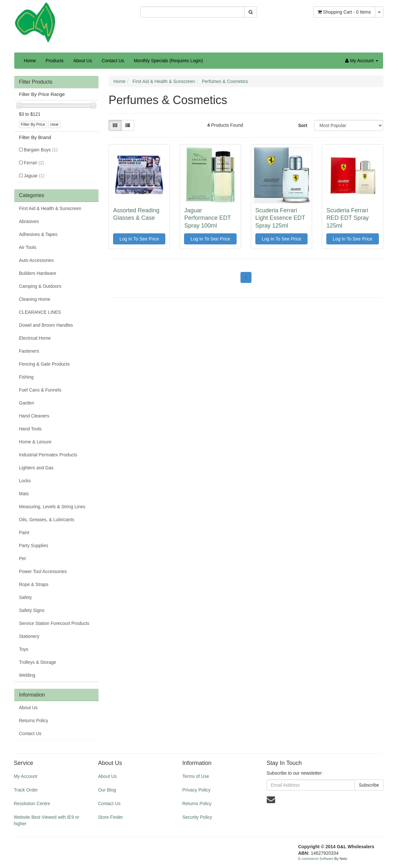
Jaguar (34, 176)
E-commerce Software (316, 859)
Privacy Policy (196, 790)
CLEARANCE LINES (40, 312)
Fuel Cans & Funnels (40, 390)
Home (30, 61)
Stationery (29, 636)
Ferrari (34, 163)
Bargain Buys (41, 150)
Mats (24, 494)
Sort (303, 125)
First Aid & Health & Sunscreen (50, 208)
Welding (27, 675)
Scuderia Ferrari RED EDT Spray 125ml (348, 218)
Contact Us (113, 61)
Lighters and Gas (36, 468)
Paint (24, 533)
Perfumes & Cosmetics (225, 81)
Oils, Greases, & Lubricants (47, 520)
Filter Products (36, 82)
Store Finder (110, 817)
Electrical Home (35, 338)
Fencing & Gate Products (44, 364)
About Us (83, 61)
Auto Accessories (36, 260)
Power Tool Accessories (43, 571)
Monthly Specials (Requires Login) (168, 61)
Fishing (26, 377)
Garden (27, 403)
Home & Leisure (35, 442)
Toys (24, 649)
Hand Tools (30, 429)
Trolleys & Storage (38, 662)
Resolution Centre (32, 803)
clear (54, 124)
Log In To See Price (139, 239)
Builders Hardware (38, 273)
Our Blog (107, 790)
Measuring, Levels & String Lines (52, 507)
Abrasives (29, 221)
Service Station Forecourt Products (54, 623)
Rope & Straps (34, 584)
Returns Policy (34, 721)
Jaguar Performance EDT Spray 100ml (207, 218)
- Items (344, 12)
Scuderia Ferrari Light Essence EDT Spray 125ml (280, 218)
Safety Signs (32, 610)
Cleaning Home (35, 299)
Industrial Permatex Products (48, 455)
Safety (26, 597)
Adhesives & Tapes (38, 234)
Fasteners (29, 351)
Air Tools (28, 247)
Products (55, 61)
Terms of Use (195, 776)
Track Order (26, 790)
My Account (26, 776)
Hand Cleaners (34, 416)
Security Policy (197, 817)
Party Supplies (34, 545)
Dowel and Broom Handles (46, 325)
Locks (25, 481)
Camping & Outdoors (40, 286)
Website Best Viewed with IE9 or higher (47, 820)
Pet (23, 558)
